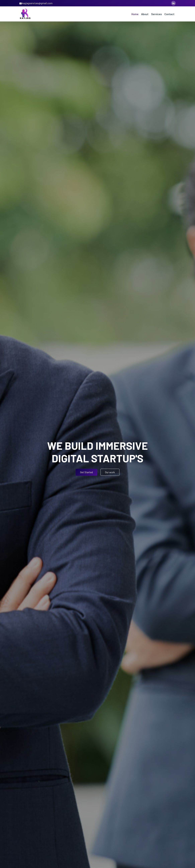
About (145, 14)
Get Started (86, 472)
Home (135, 14)
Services (156, 14)
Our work (110, 472)
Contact (169, 14)
